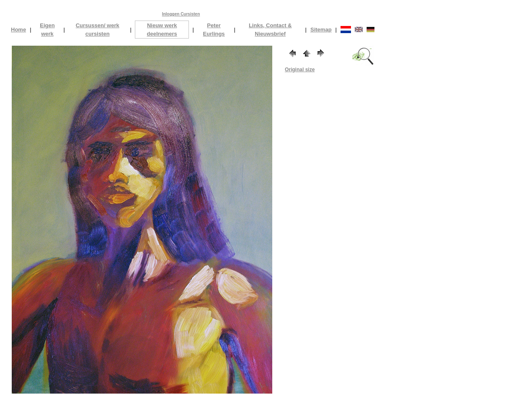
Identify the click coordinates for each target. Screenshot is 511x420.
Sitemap (321, 30)
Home (18, 30)
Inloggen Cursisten (181, 14)
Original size (300, 70)
